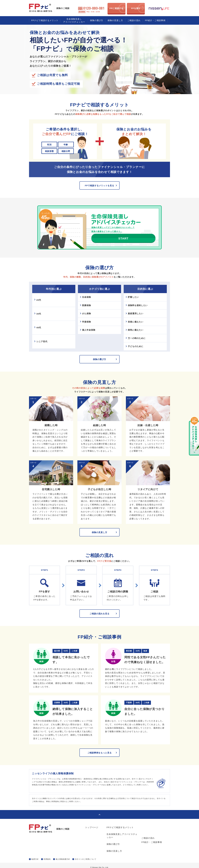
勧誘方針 (35, 855)
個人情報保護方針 (63, 855)
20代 (39, 306)
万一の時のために (137, 343)
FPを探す (136, 8)
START (111, 245)
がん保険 (87, 319)
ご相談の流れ (134, 20)
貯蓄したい (134, 303)
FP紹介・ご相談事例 (155, 20)
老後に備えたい (136, 327)
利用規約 (47, 855)
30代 (39, 320)
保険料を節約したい (138, 311)
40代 (39, 334)
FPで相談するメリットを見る (99, 186)
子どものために (136, 351)
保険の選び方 (97, 20)
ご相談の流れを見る (99, 620)
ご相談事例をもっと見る (100, 759)
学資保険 (87, 327)
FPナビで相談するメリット (45, 20)
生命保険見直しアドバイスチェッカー (74, 20)
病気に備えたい (136, 335)
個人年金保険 (89, 335)
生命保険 (87, 303)
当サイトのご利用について (86, 855)
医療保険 (87, 311)
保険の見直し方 (115, 20)
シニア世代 (43, 348)
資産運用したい (136, 319)
